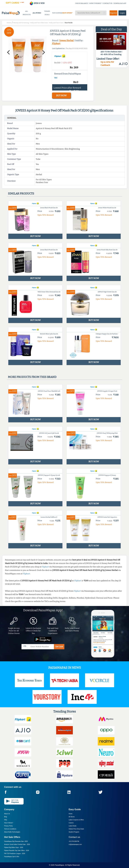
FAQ (6, 820)
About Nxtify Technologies (12, 832)
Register (113, 13)
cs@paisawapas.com (75, 844)
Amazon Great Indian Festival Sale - (17, 844)
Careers (71, 823)
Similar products (21, 194)
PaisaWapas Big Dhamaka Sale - (16, 841)
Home (71, 814)
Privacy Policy (8, 826)
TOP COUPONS (57, 13)
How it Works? (9, 823)
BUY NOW (61, 96)
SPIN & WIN (37, 3)
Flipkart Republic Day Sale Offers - (17, 851)
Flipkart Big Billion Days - (14, 847)
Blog (6, 817)
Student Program (74, 832)
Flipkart (56, 44)
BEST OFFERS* (67, 13)
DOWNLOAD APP (120, 3)
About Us (7, 814)
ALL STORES (37, 13)
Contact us (74, 837)
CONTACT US (108, 3)
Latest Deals (73, 826)
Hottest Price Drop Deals (76, 829)
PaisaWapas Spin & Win (12, 857)
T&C (56, 78)
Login (122, 13)
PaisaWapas (59, 865)
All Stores (72, 817)
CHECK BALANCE (82, 3)
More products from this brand (32, 377)
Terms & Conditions (10, 829)
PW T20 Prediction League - (15, 854)
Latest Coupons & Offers (76, 820)
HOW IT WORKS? (96, 3)
